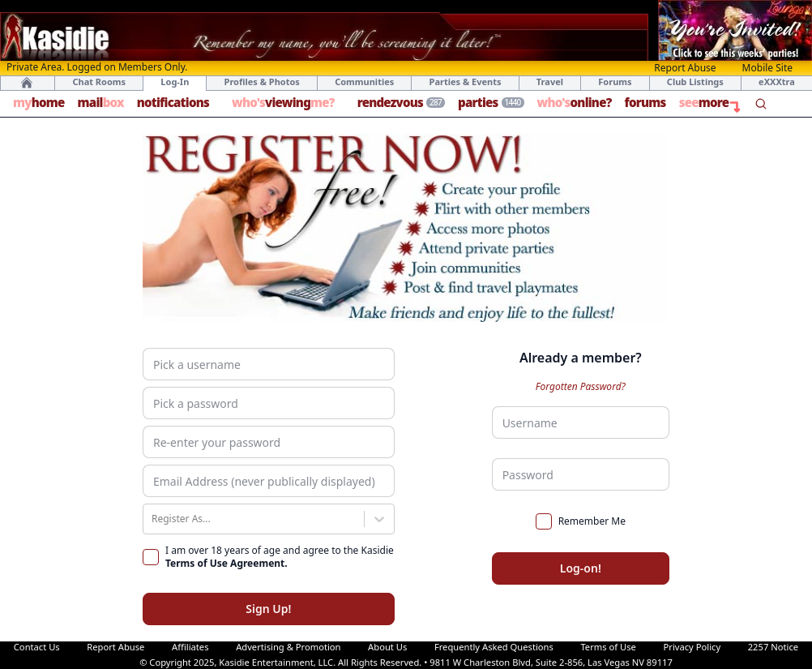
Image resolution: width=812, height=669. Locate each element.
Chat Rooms (99, 82)
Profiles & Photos (262, 82)
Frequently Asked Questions (494, 647)
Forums (615, 82)
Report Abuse (685, 68)
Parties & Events (466, 82)
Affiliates (190, 647)
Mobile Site (767, 68)
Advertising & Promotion (288, 647)
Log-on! (581, 568)
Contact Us (37, 647)
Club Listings (695, 82)
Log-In (175, 82)
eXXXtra (777, 82)
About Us (387, 647)
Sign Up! (268, 609)
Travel (550, 82)
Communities (364, 82)
